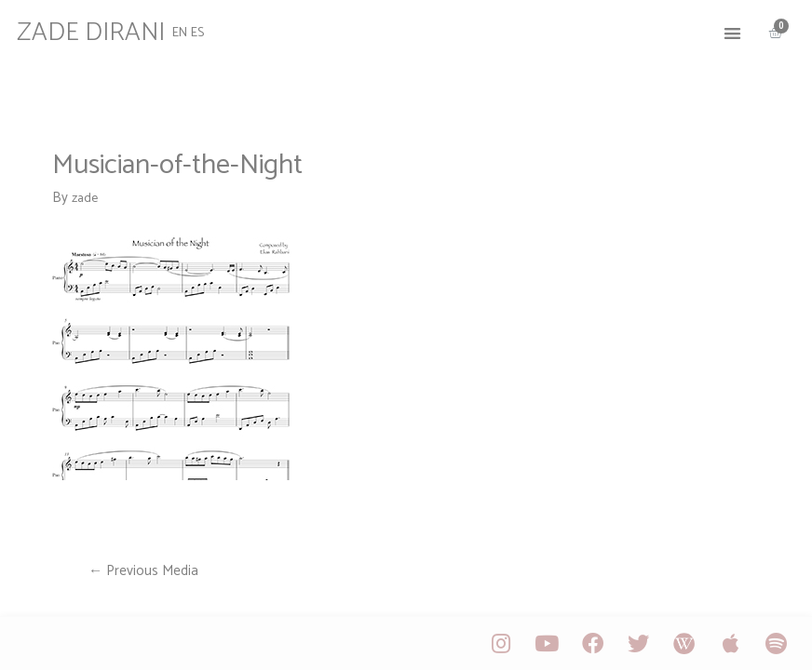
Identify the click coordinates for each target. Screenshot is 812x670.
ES (208, 27)
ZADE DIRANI (102, 28)
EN (188, 27)
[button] (723, 28)
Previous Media (146, 572)
